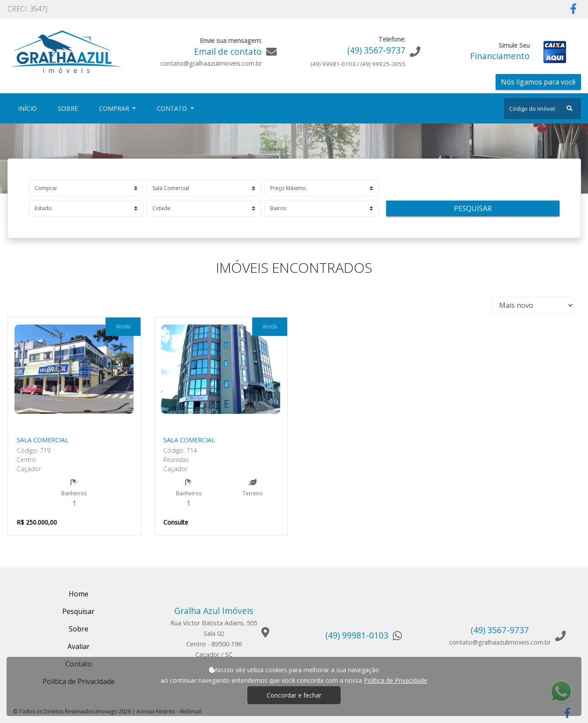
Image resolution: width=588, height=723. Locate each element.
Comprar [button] (115, 108)
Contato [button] (173, 108)
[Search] (542, 109)
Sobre (70, 108)
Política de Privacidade (396, 680)
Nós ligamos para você (538, 82)
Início (29, 108)
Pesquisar (473, 208)
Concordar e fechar (294, 695)
